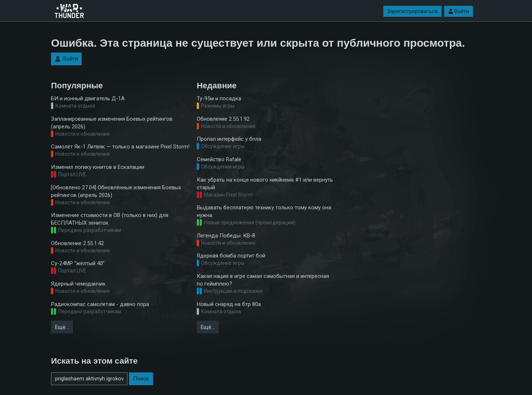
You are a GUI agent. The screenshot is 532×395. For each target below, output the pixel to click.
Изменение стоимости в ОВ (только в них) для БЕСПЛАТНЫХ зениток (110, 219)
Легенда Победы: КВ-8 (226, 236)
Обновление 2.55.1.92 (223, 119)
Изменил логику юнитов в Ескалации (98, 167)
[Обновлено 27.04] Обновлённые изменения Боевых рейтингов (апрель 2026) (116, 191)
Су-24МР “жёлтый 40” (78, 263)
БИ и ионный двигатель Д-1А (88, 98)
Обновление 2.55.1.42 (77, 243)
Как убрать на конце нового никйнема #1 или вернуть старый (265, 184)
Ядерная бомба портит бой (231, 256)
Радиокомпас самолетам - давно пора (100, 304)
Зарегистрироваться (412, 11)
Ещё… (62, 327)
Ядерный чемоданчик (78, 284)
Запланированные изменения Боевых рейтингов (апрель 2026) (112, 123)
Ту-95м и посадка (219, 98)
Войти (459, 11)
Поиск (141, 379)
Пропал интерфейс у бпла (229, 139)
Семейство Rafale (219, 159)
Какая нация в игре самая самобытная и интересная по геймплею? (263, 280)
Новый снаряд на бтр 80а (229, 304)
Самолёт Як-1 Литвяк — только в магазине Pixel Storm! (120, 147)
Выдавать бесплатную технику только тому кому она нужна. (264, 211)
